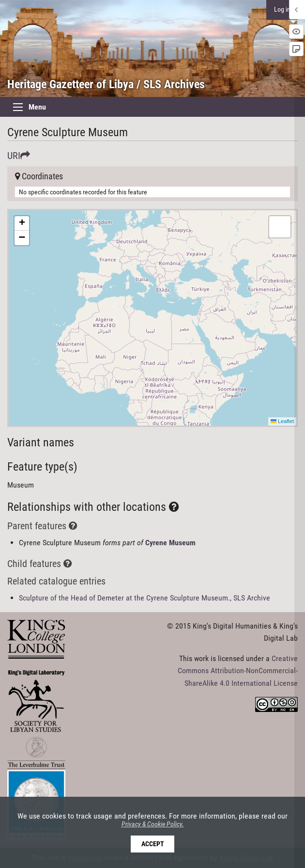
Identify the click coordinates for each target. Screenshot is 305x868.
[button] (22, 223)
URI (19, 156)
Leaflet (282, 421)
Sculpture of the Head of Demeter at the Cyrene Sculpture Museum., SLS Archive (145, 598)
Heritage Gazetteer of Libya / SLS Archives (106, 84)
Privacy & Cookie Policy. (153, 824)
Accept (153, 844)
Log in (282, 9)
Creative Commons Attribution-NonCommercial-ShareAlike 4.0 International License (238, 671)
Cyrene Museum (170, 543)
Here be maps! (151, 318)
